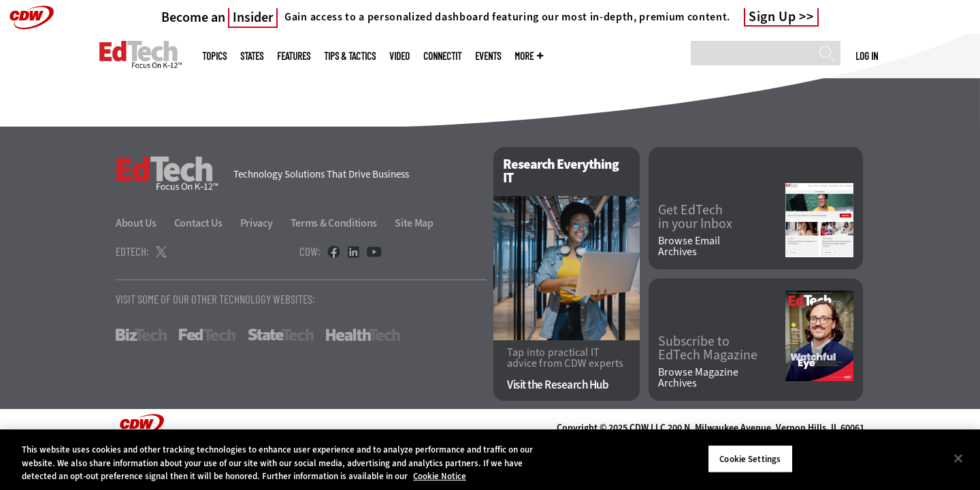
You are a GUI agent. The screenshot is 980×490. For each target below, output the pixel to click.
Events (488, 56)
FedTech (207, 335)
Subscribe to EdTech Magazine (708, 348)
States (252, 56)
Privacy (257, 223)
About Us (136, 223)
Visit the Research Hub (558, 385)
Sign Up (772, 17)
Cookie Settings (750, 458)
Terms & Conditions (334, 223)
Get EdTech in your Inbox (695, 217)
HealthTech (363, 335)
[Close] (958, 458)
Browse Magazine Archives (698, 378)
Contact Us (198, 223)
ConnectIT (442, 56)
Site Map (414, 223)
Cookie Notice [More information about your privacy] (440, 476)
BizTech (141, 335)
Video (399, 56)
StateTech (281, 335)
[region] (490, 460)
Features (294, 56)
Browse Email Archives (689, 246)
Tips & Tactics (350, 56)
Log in (867, 56)
